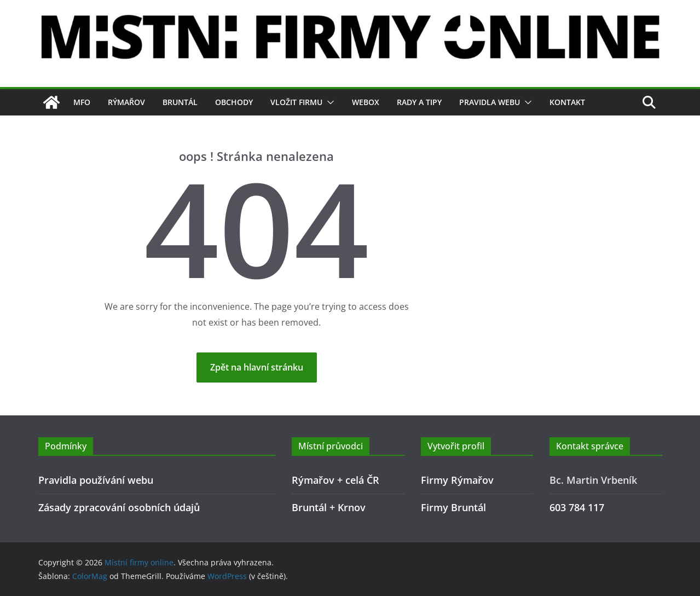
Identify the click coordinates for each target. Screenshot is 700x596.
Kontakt (567, 102)
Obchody (234, 102)
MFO (82, 102)
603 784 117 (577, 507)
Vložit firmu (296, 102)
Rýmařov (126, 102)
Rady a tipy (419, 102)
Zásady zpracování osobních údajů (119, 507)
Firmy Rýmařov (457, 480)
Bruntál (180, 102)
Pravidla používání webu (96, 480)
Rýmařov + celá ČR (335, 480)
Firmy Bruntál (453, 507)
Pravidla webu (490, 102)
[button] (328, 102)
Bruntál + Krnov (329, 507)
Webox (366, 102)
